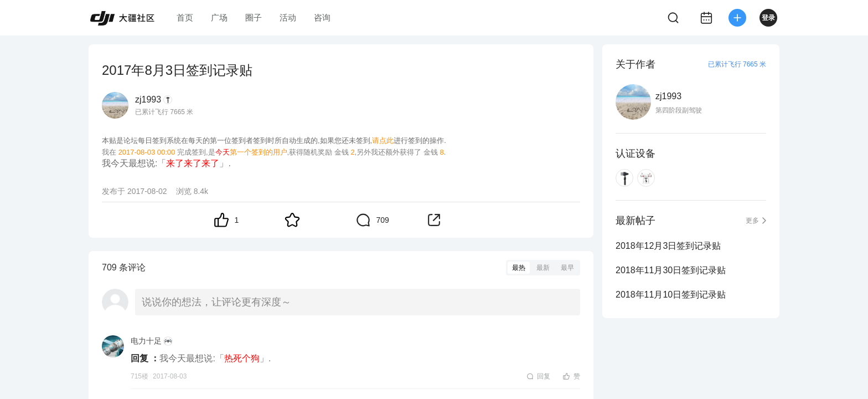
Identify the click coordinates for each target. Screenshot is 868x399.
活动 (288, 17)
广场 (219, 17)
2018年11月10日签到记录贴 (671, 295)
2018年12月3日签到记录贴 (668, 246)
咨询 (322, 17)
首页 (185, 17)
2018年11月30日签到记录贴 (671, 270)
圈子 (254, 17)
